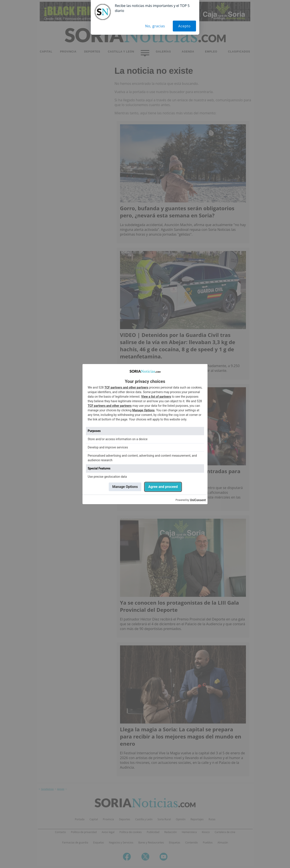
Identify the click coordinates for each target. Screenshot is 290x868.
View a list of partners (156, 397)
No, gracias (155, 26)
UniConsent (198, 500)
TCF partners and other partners (126, 387)
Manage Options (143, 410)
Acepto (184, 26)
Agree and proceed (163, 487)
